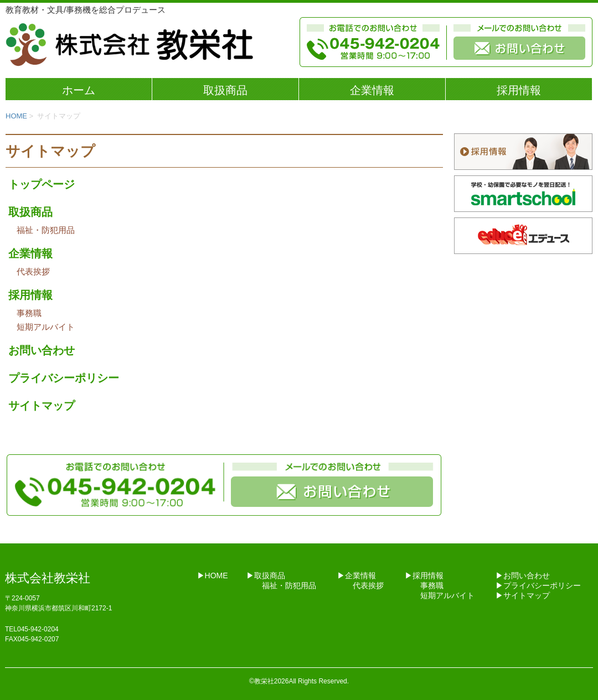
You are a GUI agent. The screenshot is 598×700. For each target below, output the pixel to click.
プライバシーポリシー (64, 378)
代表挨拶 (33, 271)
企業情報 (372, 90)
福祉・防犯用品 (46, 230)
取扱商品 (225, 90)
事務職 (29, 313)
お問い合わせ (42, 350)
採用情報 (519, 90)
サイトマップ (42, 406)
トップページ (42, 184)
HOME (16, 116)
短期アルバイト (46, 327)
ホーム (79, 90)
